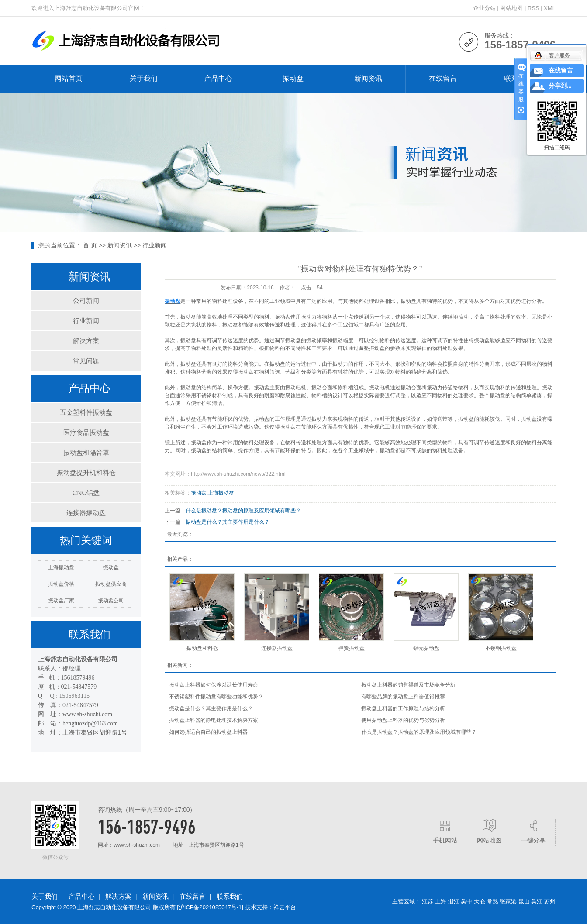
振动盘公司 (111, 601)
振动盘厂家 (61, 601)
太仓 (480, 902)
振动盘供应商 (111, 584)
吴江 (537, 902)
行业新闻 (155, 245)
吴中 (466, 902)
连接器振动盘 (86, 513)
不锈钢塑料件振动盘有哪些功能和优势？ (216, 697)
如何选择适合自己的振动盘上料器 (208, 732)
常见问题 (86, 361)
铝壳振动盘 (426, 648)
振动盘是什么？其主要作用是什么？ (228, 522)
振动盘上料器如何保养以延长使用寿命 (214, 685)
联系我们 (230, 896)
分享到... (560, 86)
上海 (441, 902)
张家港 (508, 902)
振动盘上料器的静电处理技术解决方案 (214, 720)
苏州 (550, 902)
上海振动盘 (61, 567)
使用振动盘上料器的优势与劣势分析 (403, 720)
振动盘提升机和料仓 (86, 472)
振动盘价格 (61, 584)
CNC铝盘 (86, 493)
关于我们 (144, 78)
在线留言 (443, 78)
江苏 (428, 902)
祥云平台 (285, 907)
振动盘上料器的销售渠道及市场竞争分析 (408, 685)
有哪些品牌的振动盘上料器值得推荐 (403, 697)
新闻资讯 (368, 78)
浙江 (454, 902)
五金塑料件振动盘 (86, 412)
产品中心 (218, 78)
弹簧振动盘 (352, 648)
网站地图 (511, 8)
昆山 (524, 902)
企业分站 (484, 8)
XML (550, 8)
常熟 (493, 902)
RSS (533, 8)
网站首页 (69, 78)
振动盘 (293, 78)
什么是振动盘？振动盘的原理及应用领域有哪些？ (243, 511)
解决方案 (86, 341)
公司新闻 (86, 301)
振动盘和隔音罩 (86, 452)
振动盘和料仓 (202, 648)
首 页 (90, 245)
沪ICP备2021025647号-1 (210, 907)
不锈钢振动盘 (501, 648)
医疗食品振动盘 (86, 432)
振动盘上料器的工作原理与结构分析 (403, 708)
